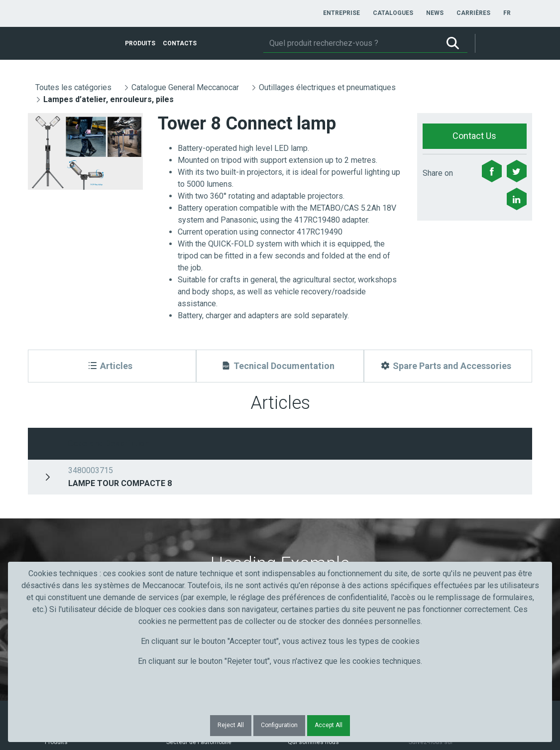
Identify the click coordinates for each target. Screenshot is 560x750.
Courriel (304, 500)
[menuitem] (341, 13)
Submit (430, 518)
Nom (173, 500)
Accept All (329, 725)
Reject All (231, 725)
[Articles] (112, 366)
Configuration (279, 725)
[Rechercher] (350, 43)
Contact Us (474, 136)
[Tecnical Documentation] (280, 366)
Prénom (54, 500)
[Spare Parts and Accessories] (448, 366)
